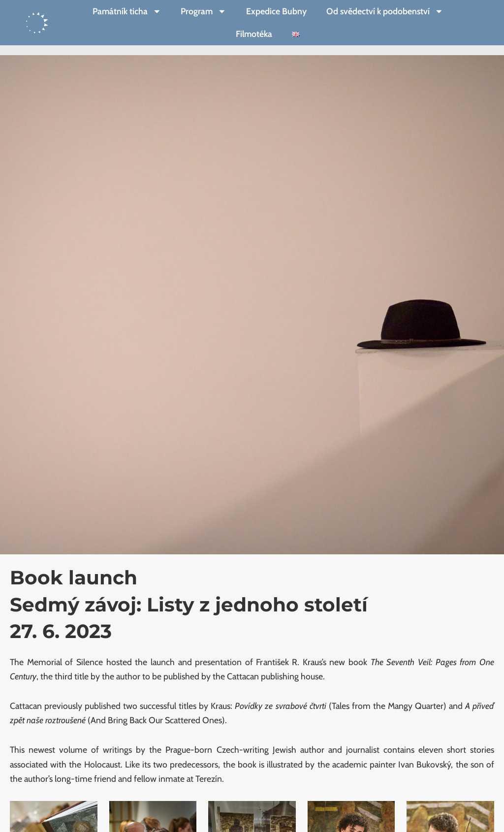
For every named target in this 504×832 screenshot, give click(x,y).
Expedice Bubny (276, 11)
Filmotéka (254, 34)
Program (204, 11)
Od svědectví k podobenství (385, 11)
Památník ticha (127, 11)
